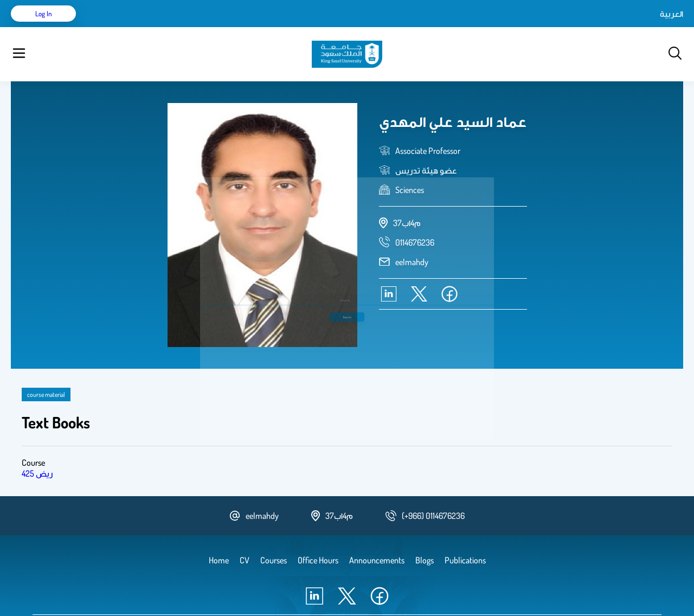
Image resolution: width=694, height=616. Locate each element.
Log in (643, 27)
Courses (214, 27)
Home (108, 27)
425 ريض (37, 446)
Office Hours (354, 27)
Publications (170, 27)
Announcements (295, 27)
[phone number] (415, 215)
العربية (579, 27)
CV (133, 27)
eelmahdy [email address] (412, 235)
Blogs (248, 27)
